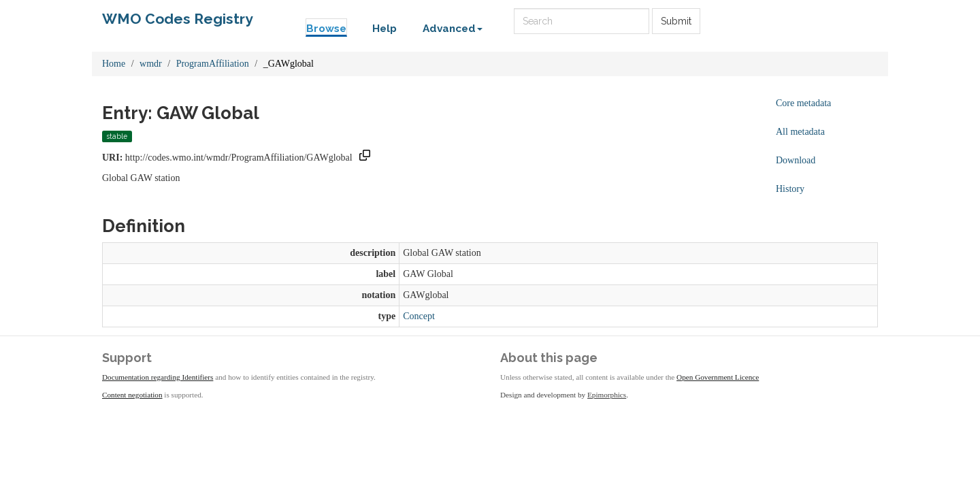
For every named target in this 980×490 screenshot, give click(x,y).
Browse (326, 29)
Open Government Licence (718, 377)
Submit (676, 21)
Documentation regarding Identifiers (158, 377)
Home (114, 64)
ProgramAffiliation (213, 64)
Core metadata (803, 103)
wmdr (151, 64)
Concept (419, 316)
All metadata (800, 132)
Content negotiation (132, 395)
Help (385, 29)
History (790, 189)
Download (796, 160)
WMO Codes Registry (178, 19)
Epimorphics (607, 395)
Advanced (453, 29)
